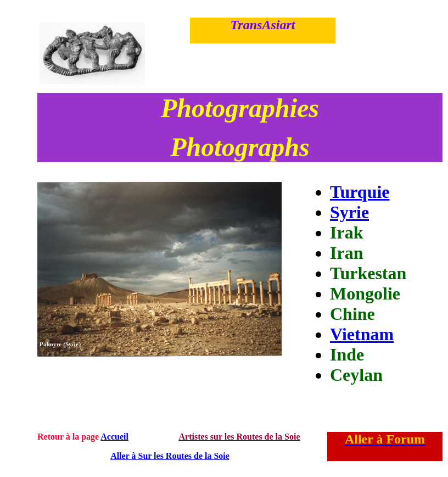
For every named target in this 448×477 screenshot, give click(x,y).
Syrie (349, 212)
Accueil (114, 437)
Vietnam (362, 334)
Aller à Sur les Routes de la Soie (170, 456)
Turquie (360, 192)
